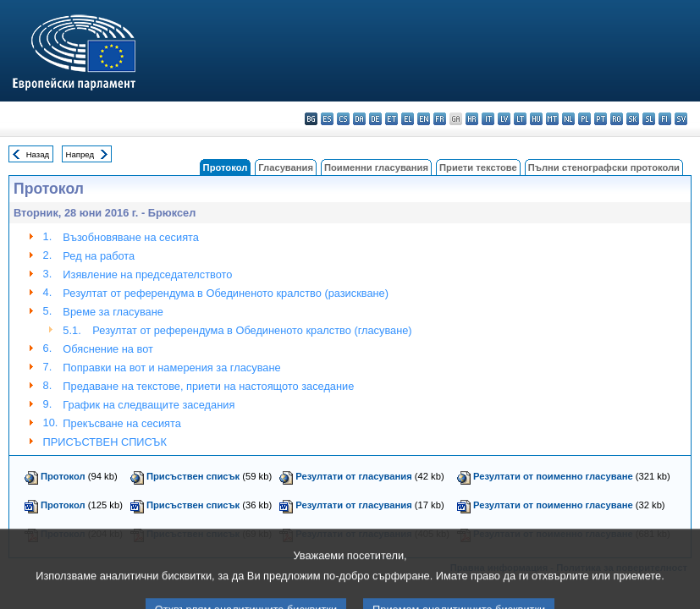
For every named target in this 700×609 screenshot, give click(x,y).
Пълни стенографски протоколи (604, 167)
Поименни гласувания (376, 167)
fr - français (440, 119)
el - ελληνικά (408, 119)
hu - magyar (536, 119)
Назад (38, 154)
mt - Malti (552, 119)
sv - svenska (681, 119)
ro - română (617, 119)
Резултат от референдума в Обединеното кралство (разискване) (226, 293)
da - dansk (359, 119)
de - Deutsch (375, 119)
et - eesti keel (391, 119)
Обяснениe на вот (108, 349)
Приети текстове (478, 167)
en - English (424, 119)
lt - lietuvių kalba (520, 119)
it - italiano (488, 119)
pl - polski (584, 119)
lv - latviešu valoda (504, 119)
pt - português (601, 119)
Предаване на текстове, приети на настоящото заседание (208, 386)
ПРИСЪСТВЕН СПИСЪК (105, 442)
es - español (327, 119)
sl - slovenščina (649, 119)
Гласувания (286, 167)
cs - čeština (343, 119)
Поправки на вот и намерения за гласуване (171, 368)
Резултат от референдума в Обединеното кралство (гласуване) (252, 330)
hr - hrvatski (472, 119)
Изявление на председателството (147, 274)
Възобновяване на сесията (131, 237)
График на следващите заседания (149, 405)
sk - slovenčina (633, 119)
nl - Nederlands (568, 119)
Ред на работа (99, 256)
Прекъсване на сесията (122, 423)
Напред (80, 154)
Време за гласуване (113, 312)
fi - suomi (665, 119)
